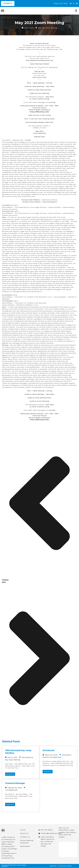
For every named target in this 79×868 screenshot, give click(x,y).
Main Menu (50, 97)
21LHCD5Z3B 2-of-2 (10, 301)
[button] (76, 11)
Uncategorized (55, 757)
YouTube (52, 102)
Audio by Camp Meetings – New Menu (39, 86)
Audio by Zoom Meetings (39, 93)
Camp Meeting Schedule (40, 64)
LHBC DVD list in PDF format (40, 115)
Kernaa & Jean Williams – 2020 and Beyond (40, 202)
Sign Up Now (39, 71)
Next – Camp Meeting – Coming (40, 83)
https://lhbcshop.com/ (40, 112)
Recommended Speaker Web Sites (39, 122)
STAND (28, 140)
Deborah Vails (39, 137)
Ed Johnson (49, 750)
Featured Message (15, 783)
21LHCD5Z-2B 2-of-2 (10, 211)
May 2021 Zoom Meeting (48, 28)
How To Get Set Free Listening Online (39, 119)
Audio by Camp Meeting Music (40, 90)
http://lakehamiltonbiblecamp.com (39, 60)
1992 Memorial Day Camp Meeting (18, 752)
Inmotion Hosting (66, 866)
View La (36, 77)
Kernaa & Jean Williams (31, 200)
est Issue (43, 77)
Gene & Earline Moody (41, 99)
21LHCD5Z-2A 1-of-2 (10, 205)
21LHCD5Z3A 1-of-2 (10, 295)
